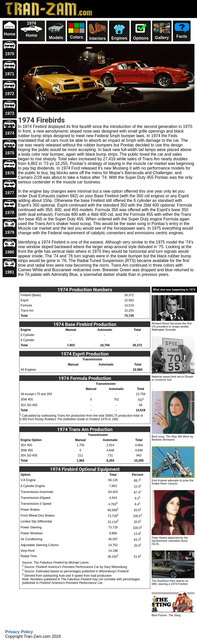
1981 (10, 267)
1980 (10, 247)
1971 (10, 68)
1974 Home (31, 29)
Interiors (97, 31)
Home (10, 29)
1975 (10, 148)
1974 (10, 128)
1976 (10, 167)
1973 (10, 108)
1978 (10, 207)
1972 (10, 88)
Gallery (162, 30)
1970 (10, 48)
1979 (10, 227)
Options (141, 31)
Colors (76, 30)
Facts (182, 30)
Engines (119, 31)
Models (56, 30)
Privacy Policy (19, 632)
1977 (10, 187)
